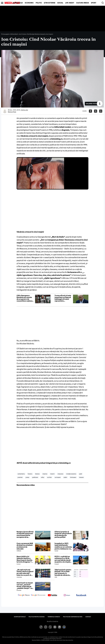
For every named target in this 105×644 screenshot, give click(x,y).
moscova (60, 474)
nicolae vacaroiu (71, 474)
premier (20, 477)
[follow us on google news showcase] (38, 595)
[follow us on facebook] (81, 595)
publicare (35, 477)
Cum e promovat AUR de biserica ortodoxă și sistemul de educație (25, 546)
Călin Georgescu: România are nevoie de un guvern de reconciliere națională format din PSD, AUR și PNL (25, 298)
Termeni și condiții (54, 617)
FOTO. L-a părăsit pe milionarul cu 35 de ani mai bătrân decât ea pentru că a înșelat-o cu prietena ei (63, 559)
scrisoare (58, 477)
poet (81, 474)
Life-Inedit (70, 3)
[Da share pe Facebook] (90, 111)
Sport (94, 3)
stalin (65, 477)
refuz (43, 477)
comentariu (21, 474)
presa (27, 477)
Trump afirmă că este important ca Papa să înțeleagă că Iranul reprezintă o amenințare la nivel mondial (63, 298)
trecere (81, 477)
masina (45, 474)
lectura (37, 474)
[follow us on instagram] (67, 595)
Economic (29, 3)
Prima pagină (5, 34)
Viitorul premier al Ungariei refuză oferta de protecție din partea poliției (63, 534)
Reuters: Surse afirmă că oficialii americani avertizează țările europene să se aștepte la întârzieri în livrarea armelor (25, 534)
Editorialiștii (14, 34)
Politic (39, 3)
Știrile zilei (18, 3)
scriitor (49, 477)
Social (60, 3)
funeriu (30, 474)
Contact (88, 617)
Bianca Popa (12, 112)
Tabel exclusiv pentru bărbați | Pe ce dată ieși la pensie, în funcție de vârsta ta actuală (63, 572)
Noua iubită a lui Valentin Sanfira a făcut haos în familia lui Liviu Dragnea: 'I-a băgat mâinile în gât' (25, 559)
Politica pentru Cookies (37, 617)
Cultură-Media (83, 3)
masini (52, 474)
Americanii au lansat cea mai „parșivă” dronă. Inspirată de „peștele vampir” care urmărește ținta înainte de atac (25, 586)
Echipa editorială (20, 617)
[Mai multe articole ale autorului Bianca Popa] (5, 111)
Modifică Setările (52, 621)
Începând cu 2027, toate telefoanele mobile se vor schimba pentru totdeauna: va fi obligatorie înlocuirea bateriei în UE (63, 546)
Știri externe (50, 3)
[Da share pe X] (96, 111)
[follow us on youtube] (52, 595)
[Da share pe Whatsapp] (101, 111)
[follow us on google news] (24, 595)
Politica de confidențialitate (73, 617)
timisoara (73, 477)
